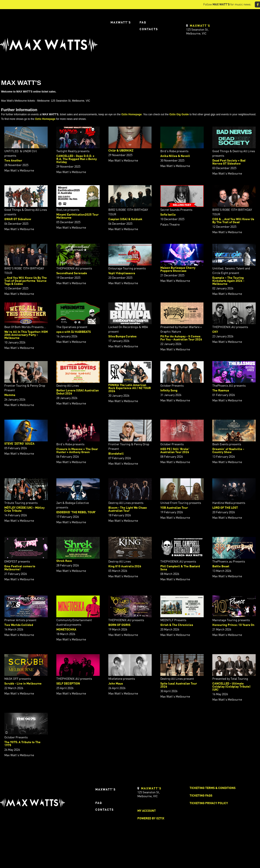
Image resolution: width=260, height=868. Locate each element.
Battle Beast (221, 566)
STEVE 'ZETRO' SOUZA (19, 444)
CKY (215, 332)
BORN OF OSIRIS (119, 625)
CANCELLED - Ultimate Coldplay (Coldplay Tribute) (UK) (231, 687)
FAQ (143, 23)
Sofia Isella (168, 215)
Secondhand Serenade (72, 273)
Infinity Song (169, 391)
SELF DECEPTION (68, 684)
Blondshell (116, 454)
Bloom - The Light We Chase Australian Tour (128, 509)
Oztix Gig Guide (179, 114)
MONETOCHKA (66, 630)
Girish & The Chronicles (177, 625)
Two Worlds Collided (19, 625)
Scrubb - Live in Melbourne (23, 684)
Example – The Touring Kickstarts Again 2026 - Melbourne (228, 281)
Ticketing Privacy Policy (209, 803)
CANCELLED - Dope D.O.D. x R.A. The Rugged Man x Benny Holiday (77, 159)
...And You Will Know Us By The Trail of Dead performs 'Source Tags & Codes (26, 281)
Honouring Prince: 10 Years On (233, 625)
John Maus (116, 684)
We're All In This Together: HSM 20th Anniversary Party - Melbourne (26, 335)
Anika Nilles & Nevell (175, 156)
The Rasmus (221, 391)
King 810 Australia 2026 (125, 566)
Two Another (13, 161)
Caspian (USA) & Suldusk (125, 219)
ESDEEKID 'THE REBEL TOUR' (76, 512)
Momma (10, 395)
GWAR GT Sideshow (18, 219)
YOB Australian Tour (174, 508)
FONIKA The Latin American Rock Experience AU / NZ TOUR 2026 (130, 388)
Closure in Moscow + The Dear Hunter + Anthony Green (77, 451)
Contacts (149, 29)
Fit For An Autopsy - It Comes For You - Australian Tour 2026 (181, 338)
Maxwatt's (121, 23)
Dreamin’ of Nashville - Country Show (228, 451)
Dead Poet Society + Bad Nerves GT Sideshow (229, 162)
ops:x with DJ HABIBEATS (74, 332)
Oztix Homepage (132, 114)
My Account (147, 811)
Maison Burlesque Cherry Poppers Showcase (178, 269)
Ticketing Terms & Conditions (213, 788)
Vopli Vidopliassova (122, 273)
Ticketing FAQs (201, 796)
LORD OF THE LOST (225, 508)
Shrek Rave (64, 561)
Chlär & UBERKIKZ (121, 151)
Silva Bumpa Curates (122, 337)
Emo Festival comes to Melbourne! (20, 568)
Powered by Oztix (151, 818)
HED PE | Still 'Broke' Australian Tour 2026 (175, 451)
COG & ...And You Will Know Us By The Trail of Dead (233, 221)
